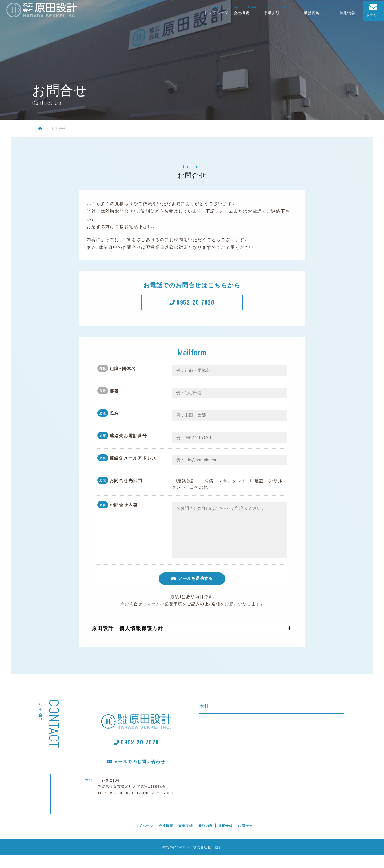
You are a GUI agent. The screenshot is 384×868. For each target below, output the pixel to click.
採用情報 (350, 10)
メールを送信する (195, 591)
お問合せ (245, 838)
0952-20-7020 (196, 303)
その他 (199, 489)
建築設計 (185, 483)
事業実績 (282, 10)
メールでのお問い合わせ (140, 775)
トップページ (217, 10)
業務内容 (319, 10)
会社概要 (246, 10)
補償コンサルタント (223, 483)
